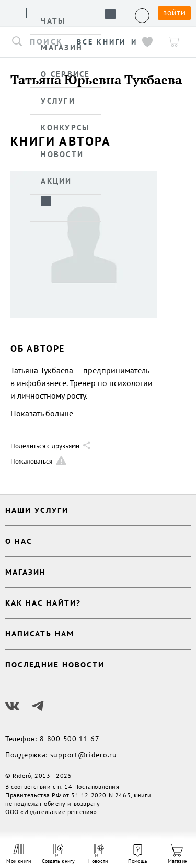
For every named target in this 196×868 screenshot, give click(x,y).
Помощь (138, 854)
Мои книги (19, 854)
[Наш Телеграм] (38, 706)
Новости (98, 854)
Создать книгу (59, 854)
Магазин (177, 854)
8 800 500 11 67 (70, 739)
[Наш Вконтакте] (13, 706)
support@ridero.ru (84, 755)
